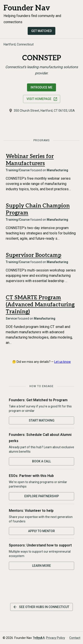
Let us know (63, 362)
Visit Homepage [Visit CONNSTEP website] (42, 99)
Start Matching (42, 420)
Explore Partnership (42, 496)
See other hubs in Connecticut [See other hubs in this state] (41, 607)
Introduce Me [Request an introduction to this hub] (41, 87)
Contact (75, 638)
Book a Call (41, 461)
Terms (37, 638)
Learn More (41, 566)
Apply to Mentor (41, 531)
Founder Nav (27, 8)
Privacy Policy (56, 638)
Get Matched (41, 31)
